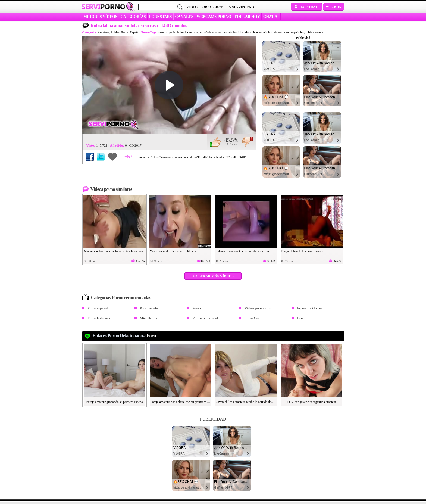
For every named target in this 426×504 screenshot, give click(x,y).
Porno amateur (150, 308)
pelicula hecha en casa (184, 32)
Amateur (104, 32)
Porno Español (131, 32)
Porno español (98, 308)
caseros (163, 32)
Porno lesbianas (99, 318)
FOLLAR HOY (247, 17)
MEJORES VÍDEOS (100, 17)
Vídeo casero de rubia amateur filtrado (173, 251)
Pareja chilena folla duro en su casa (303, 251)
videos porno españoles (289, 32)
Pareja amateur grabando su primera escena (114, 402)
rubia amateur (314, 32)
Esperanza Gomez (310, 308)
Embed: (129, 157)
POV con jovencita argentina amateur (312, 402)
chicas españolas (261, 32)
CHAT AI (271, 17)
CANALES (184, 17)
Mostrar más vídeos (213, 276)
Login (334, 7)
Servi (103, 7)
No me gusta (247, 142)
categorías (133, 17)
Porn (151, 336)
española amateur (211, 32)
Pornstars (161, 17)
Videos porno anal (205, 318)
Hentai (302, 318)
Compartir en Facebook (90, 157)
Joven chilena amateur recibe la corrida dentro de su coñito (246, 402)
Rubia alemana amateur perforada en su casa (242, 251)
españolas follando (236, 32)
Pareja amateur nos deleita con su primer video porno (180, 402)
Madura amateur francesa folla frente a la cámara (114, 251)
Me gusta (215, 142)
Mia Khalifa (148, 318)
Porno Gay (252, 318)
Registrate (307, 7)
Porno (197, 308)
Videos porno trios (258, 308)
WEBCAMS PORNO (214, 17)
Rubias (115, 32)
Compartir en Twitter (101, 157)
